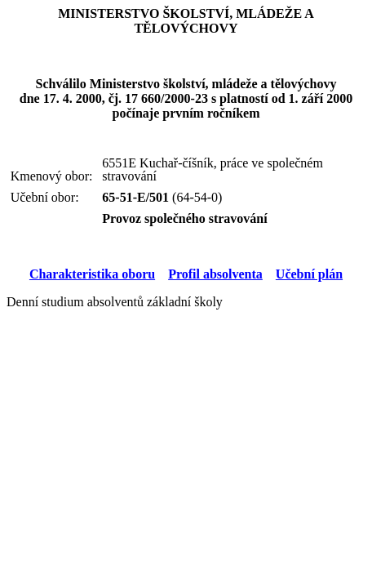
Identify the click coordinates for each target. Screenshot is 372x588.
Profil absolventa (215, 274)
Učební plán (309, 274)
